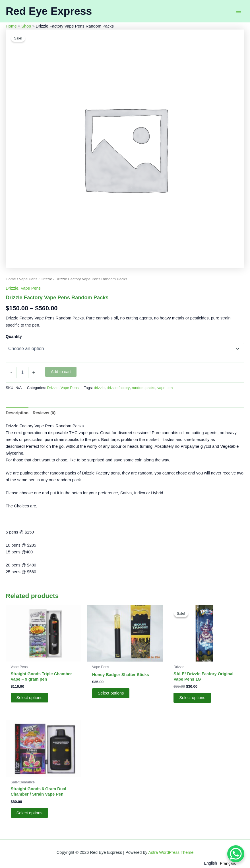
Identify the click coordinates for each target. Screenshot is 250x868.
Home (11, 26)
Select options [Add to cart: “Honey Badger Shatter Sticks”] (111, 693)
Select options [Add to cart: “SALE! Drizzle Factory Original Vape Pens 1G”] (192, 698)
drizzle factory (118, 388)
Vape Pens (28, 279)
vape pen (165, 388)
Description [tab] (17, 413)
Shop (26, 26)
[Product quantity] (22, 373)
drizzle (99, 388)
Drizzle (47, 279)
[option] (228, 864)
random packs (143, 388)
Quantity (14, 336)
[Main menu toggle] (239, 11)
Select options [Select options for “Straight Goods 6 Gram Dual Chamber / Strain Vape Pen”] (30, 813)
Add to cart (61, 372)
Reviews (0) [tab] (44, 413)
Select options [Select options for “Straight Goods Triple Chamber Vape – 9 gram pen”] (30, 698)
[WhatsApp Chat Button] (236, 854)
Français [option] (228, 863)
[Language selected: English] (221, 863)
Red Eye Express (49, 11)
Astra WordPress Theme (171, 852)
